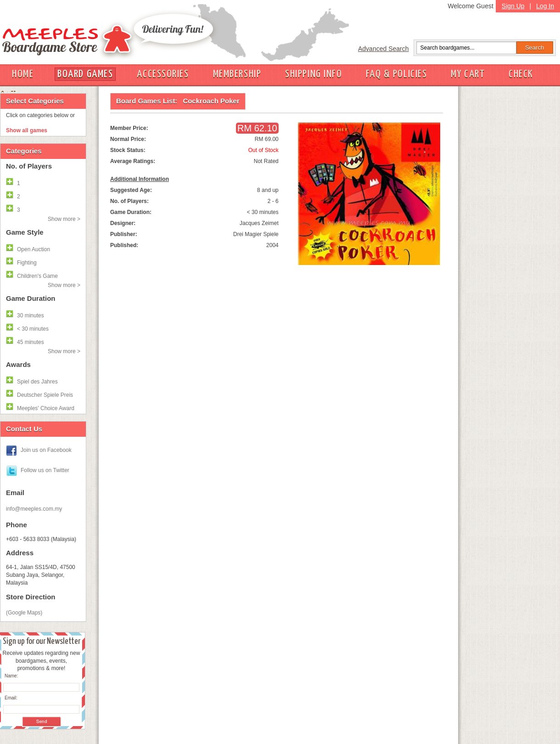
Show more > (64, 219)
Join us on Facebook (46, 450)
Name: (11, 676)
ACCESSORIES (163, 74)
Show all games (27, 130)
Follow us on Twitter (45, 470)
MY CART (468, 74)
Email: (11, 698)
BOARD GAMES (85, 74)
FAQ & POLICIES (396, 74)
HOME (23, 74)
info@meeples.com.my (34, 509)
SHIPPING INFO (314, 74)
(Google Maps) (24, 613)
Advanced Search (384, 49)
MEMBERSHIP (237, 74)
